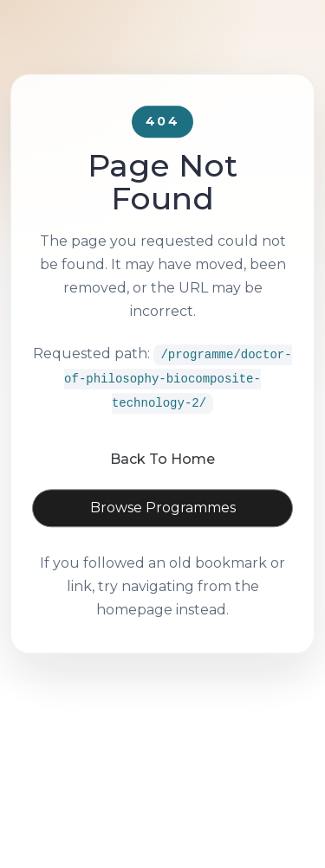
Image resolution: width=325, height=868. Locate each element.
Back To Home (162, 484)
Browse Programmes (163, 533)
